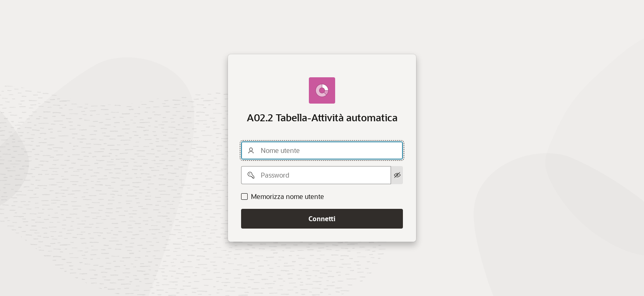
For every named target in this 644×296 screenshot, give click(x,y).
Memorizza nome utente (287, 197)
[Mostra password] (397, 175)
